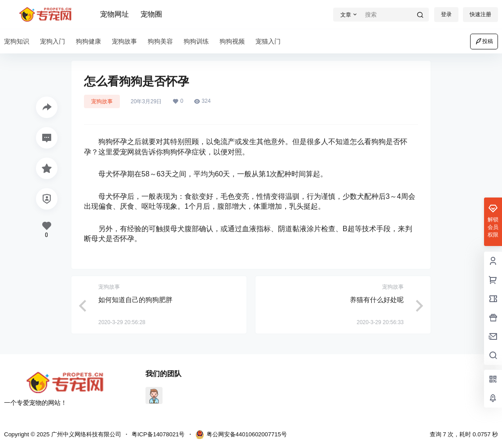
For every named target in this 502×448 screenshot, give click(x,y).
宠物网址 (114, 14)
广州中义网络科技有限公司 (85, 434)
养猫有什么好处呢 (377, 300)
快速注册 (480, 14)
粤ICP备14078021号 (158, 434)
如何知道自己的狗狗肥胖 (135, 300)
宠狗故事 (102, 101)
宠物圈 (151, 14)
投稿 (484, 41)
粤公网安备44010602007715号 (241, 435)
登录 (446, 14)
